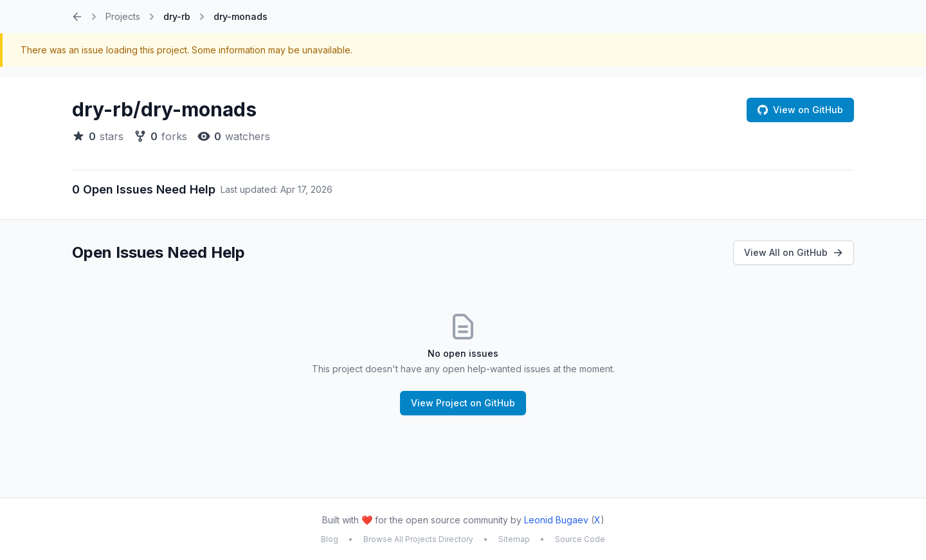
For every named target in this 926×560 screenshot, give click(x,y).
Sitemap (514, 539)
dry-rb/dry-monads (164, 109)
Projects (123, 16)
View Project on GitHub (463, 403)
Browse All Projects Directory (418, 539)
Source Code (580, 539)
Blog (330, 539)
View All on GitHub (794, 252)
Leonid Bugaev (556, 520)
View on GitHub (800, 110)
